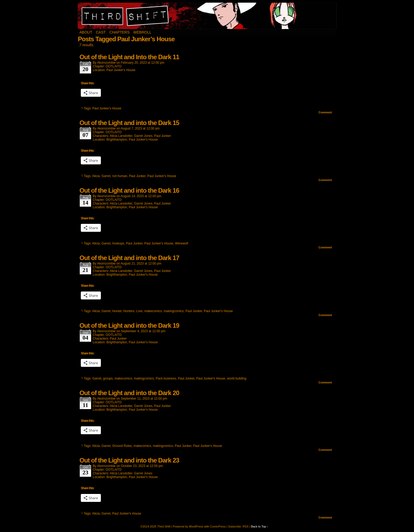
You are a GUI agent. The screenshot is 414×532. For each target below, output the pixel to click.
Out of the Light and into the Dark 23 (129, 460)
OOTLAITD (114, 66)
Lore (139, 311)
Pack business (166, 378)
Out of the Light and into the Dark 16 (129, 190)
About (86, 32)
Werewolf (182, 243)
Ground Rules (122, 446)
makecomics (153, 311)
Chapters (120, 32)
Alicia (96, 176)
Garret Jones (143, 136)
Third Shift (207, 16)
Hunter (117, 311)
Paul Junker (163, 136)
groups (108, 378)
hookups (118, 243)
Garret (106, 176)
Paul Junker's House (121, 70)
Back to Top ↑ (260, 526)
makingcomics (174, 311)
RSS (246, 526)
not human (120, 176)
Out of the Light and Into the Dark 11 (129, 57)
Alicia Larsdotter (121, 136)
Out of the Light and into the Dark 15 (129, 123)
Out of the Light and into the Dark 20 (129, 393)
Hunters (129, 311)
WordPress (196, 526)
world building (237, 378)
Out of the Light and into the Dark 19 (129, 325)
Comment (325, 112)
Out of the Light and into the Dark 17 (129, 258)
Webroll (142, 32)
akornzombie (106, 63)
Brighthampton (117, 140)
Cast (101, 32)
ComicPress (218, 526)
